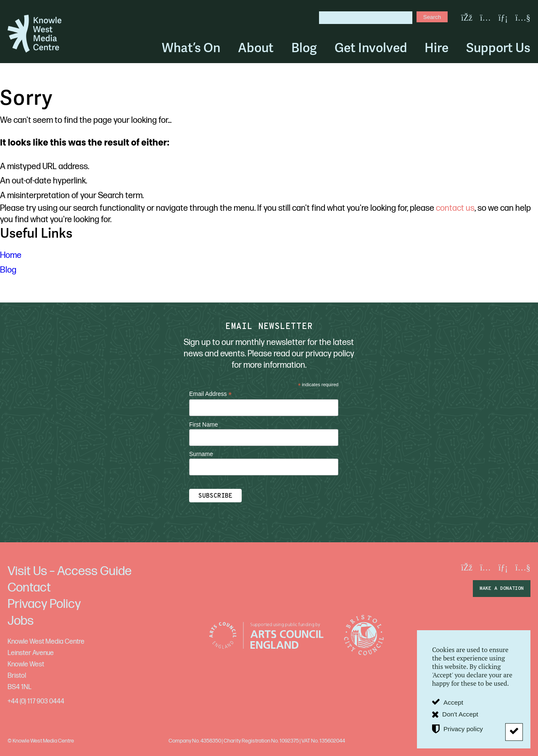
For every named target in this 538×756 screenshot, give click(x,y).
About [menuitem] (256, 48)
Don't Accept (460, 714)
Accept (453, 702)
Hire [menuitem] (436, 48)
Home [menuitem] (11, 255)
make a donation (502, 589)
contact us (455, 208)
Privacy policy (463, 729)
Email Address (211, 394)
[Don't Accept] (514, 732)
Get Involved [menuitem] (371, 48)
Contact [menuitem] (29, 588)
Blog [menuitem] (304, 48)
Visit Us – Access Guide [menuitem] (70, 571)
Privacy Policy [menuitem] (44, 604)
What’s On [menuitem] (191, 48)
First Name (203, 424)
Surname (201, 454)
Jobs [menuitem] (21, 621)
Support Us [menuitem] (498, 48)
